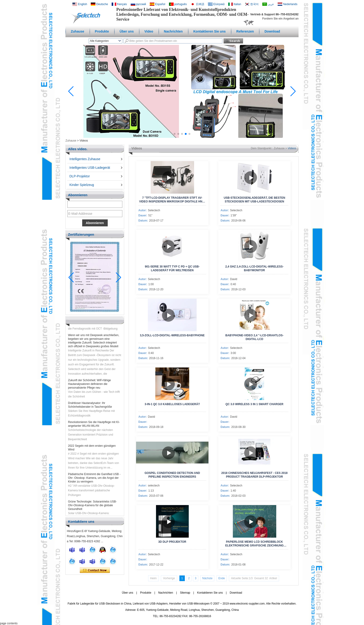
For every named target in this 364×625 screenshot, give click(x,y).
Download (272, 31)
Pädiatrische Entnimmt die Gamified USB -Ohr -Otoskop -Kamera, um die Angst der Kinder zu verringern (94, 480)
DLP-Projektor (80, 176)
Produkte (102, 31)
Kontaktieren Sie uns (210, 31)
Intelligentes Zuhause (85, 159)
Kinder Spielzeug (82, 185)
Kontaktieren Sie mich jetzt (95, 570)
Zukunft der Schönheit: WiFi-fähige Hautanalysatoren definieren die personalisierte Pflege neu (89, 386)
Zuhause (78, 31)
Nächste (207, 578)
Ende (222, 578)
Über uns (127, 31)
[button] (175, 134)
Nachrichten (173, 31)
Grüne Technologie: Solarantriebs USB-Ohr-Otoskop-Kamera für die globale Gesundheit (92, 507)
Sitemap (185, 593)
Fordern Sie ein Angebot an (280, 19)
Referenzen (245, 31)
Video (149, 31)
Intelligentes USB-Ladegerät (90, 168)
